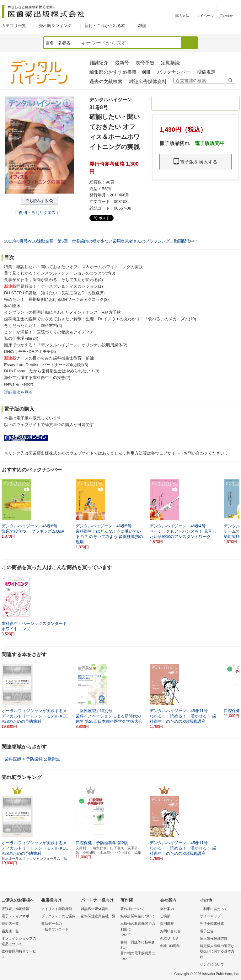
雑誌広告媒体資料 (148, 81)
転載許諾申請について (138, 916)
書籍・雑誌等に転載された (139, 951)
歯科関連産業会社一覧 (98, 916)
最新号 (122, 63)
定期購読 (170, 63)
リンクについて (212, 964)
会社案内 (167, 909)
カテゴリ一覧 (14, 26)
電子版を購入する (195, 162)
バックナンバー (174, 72)
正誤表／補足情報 (15, 909)
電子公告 (207, 931)
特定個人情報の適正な (218, 952)
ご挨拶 (165, 916)
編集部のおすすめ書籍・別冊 (120, 72)
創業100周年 (170, 946)
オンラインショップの (20, 942)
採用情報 (167, 924)
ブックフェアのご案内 (58, 916)
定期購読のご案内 (195, 103)
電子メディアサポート (19, 916)
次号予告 (145, 63)
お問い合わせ (170, 931)
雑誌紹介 (99, 63)
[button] (235, 509)
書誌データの (59, 927)
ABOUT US (169, 938)
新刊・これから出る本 (105, 26)
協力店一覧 (10, 931)
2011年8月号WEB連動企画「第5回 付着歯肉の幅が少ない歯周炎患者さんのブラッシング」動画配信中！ (101, 241)
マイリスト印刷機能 (57, 909)
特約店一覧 (10, 924)
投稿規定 (206, 72)
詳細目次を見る (18, 392)
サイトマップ (210, 916)
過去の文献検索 (106, 81)
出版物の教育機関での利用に (139, 930)
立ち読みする (37, 201)
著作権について (133, 909)
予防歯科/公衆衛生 (43, 759)
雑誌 (142, 26)
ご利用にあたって (214, 909)
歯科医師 (13, 759)
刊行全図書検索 (212, 924)
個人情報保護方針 (214, 938)
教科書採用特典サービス (19, 954)
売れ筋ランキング (55, 26)
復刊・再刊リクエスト (39, 213)
